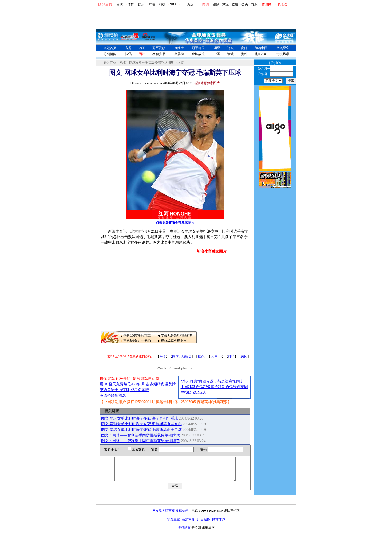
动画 (142, 48)
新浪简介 (188, 524)
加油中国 (261, 48)
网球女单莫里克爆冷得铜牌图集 (152, 63)
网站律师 (219, 524)
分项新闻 (110, 54)
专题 (128, 48)
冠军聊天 (198, 48)
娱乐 (141, 4)
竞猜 (235, 4)
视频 (216, 4)
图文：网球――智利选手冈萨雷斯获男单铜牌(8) (141, 435)
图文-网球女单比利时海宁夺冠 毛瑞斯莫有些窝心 (141, 424)
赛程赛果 (159, 54)
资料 (244, 54)
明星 (217, 48)
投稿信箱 (182, 516)
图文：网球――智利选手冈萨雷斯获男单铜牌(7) (141, 441)
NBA (173, 4)
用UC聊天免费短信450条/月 (122, 384)
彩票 (254, 4)
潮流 (225, 4)
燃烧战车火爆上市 (174, 341)
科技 (162, 4)
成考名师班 (140, 390)
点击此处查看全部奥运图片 (175, 223)
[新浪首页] (106, 4)
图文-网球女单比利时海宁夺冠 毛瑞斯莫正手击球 (141, 430)
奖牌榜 (179, 54)
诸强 (231, 54)
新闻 (120, 4)
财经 (152, 4)
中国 (217, 54)
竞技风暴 (283, 54)
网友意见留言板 (164, 516)
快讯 (128, 54)
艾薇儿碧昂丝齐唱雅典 (177, 335)
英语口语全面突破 (115, 390)
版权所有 (184, 533)
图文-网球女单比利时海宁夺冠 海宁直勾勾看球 (140, 418)
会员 (245, 4)
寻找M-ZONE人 (193, 393)
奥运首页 (110, 48)
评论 (163, 356)
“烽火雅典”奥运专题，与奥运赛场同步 (212, 381)
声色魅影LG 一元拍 (137, 341)
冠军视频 (159, 48)
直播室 (179, 48)
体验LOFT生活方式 (137, 335)
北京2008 (261, 54)
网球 (122, 63)
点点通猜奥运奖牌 (161, 384)
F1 (182, 4)
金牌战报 (198, 54)
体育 (131, 4)
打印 (231, 356)
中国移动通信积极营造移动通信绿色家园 (214, 387)
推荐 (201, 356)
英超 (190, 4)
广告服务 (204, 524)
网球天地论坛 (182, 356)
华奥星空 (283, 48)
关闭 (244, 356)
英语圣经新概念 (113, 395)
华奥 (206, 4)
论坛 (231, 48)
